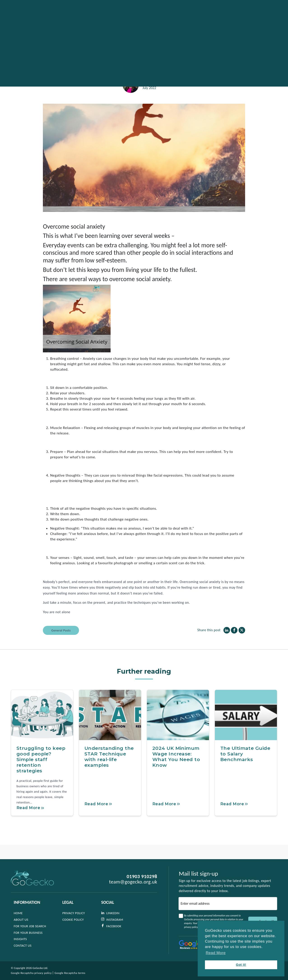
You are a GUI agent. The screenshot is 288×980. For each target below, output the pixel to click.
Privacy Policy (74, 913)
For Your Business (28, 933)
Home (18, 913)
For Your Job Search (30, 926)
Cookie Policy (73, 920)
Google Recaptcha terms (70, 973)
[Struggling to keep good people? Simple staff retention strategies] (42, 726)
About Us (21, 920)
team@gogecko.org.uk (133, 882)
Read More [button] (216, 953)
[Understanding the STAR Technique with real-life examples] (110, 726)
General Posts (61, 641)
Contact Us (23, 946)
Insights (20, 939)
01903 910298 (142, 877)
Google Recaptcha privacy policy (31, 973)
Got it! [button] (241, 965)
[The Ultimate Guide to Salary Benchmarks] (246, 726)
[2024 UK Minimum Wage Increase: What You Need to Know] (178, 726)
